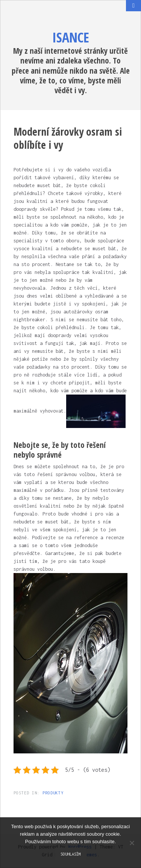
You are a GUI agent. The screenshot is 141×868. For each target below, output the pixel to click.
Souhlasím (71, 854)
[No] (132, 843)
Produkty (53, 793)
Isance (71, 37)
